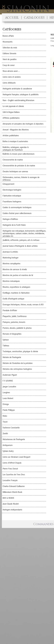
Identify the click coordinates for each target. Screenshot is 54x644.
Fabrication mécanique (12, 196)
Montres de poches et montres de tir (18, 275)
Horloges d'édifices (10, 219)
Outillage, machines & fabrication (16, 293)
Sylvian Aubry (8, 451)
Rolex (5, 416)
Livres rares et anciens (12, 77)
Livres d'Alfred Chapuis (12, 463)
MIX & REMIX (8, 498)
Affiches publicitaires (11, 118)
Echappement (8, 184)
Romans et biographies (12, 334)
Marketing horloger (11, 258)
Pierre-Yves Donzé (10, 469)
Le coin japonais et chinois (13, 106)
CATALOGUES (34, 18)
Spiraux (6, 340)
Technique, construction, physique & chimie (20, 351)
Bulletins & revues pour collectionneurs (18, 154)
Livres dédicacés (9, 83)
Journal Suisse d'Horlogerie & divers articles (20, 246)
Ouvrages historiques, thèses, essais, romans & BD (23, 305)
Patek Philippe (9, 410)
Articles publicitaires (11, 136)
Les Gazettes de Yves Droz (14, 475)
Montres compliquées (11, 264)
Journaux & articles (10, 252)
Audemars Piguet (10, 375)
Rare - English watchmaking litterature (18, 100)
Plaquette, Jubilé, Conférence (15, 316)
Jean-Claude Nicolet (11, 504)
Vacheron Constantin (11, 428)
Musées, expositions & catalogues (16, 287)
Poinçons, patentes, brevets (14, 322)
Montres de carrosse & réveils (15, 269)
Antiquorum (8, 445)
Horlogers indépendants (12, 510)
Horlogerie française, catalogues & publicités (21, 95)
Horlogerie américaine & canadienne (17, 89)
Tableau (6, 346)
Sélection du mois (10, 48)
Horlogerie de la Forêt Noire (14, 225)
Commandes (43, 524)
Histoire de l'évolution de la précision (18, 363)
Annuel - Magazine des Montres (16, 130)
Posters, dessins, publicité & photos (17, 328)
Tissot (5, 422)
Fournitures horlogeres (12, 202)
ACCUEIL (12, 18)
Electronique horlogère (12, 190)
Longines (6, 393)
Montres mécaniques (11, 281)
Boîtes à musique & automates (15, 141)
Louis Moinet (8, 398)
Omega (6, 404)
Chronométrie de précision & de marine (19, 166)
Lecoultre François (10, 480)
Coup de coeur (9, 65)
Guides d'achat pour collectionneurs (17, 213)
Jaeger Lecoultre (9, 387)
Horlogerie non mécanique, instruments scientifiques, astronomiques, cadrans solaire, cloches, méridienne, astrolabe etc (24, 234)
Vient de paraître (10, 59)
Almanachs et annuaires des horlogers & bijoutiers (23, 124)
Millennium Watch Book (12, 492)
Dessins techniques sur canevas (15, 172)
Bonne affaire (8, 36)
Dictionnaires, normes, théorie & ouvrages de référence (21, 179)
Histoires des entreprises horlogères (17, 369)
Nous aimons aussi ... (11, 71)
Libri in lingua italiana (11, 112)
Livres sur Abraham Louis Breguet (16, 457)
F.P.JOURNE (8, 381)
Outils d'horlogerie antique (13, 299)
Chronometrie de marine (13, 160)
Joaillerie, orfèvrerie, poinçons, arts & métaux (21, 240)
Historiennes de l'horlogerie (14, 439)
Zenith (5, 434)
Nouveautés (8, 42)
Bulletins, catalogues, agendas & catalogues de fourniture (16, 149)
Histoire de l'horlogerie (12, 357)
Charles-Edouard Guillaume (14, 486)
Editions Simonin (9, 54)
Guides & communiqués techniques (17, 207)
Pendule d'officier (10, 310)
